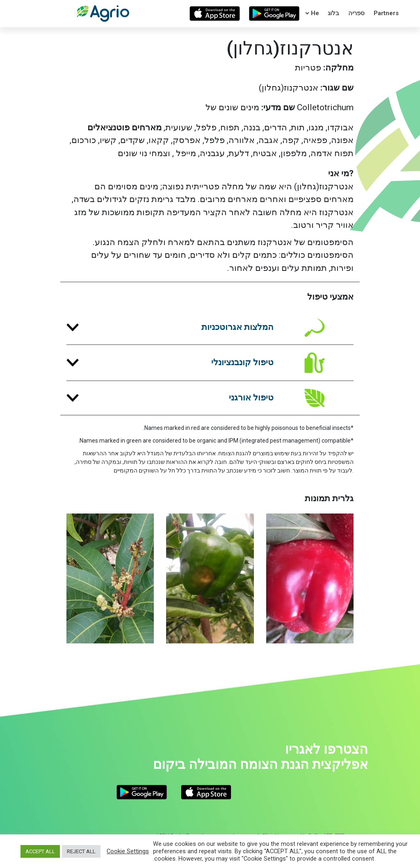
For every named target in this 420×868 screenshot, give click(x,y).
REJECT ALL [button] (81, 851)
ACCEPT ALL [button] (40, 851)
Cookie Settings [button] (128, 851)
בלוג (333, 13)
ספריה (356, 13)
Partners (386, 13)
